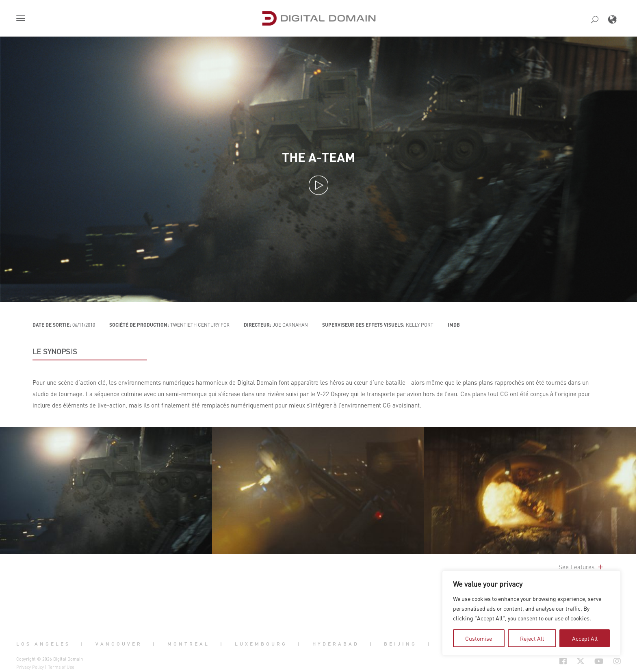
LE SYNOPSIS (55, 351)
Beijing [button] (400, 644)
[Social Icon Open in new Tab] (537, 661)
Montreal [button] (188, 644)
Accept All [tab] (585, 638)
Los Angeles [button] (43, 644)
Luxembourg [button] (261, 644)
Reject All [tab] (532, 638)
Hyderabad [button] (336, 644)
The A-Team (318, 157)
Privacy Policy (30, 667)
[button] (22, 19)
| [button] (83, 644)
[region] (531, 613)
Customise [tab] (479, 638)
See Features (582, 567)
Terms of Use (61, 667)
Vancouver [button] (119, 644)
